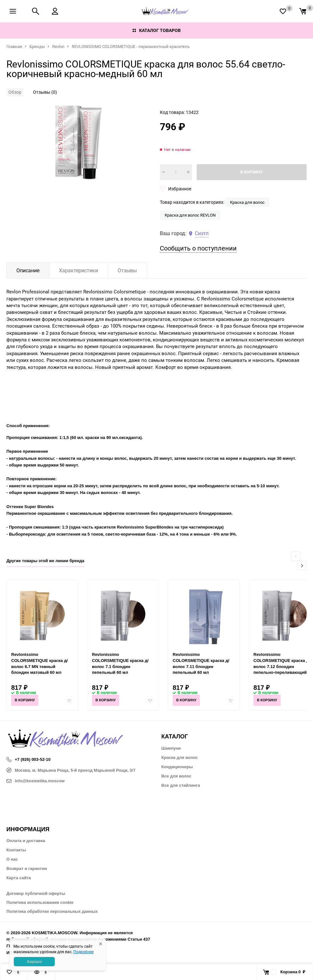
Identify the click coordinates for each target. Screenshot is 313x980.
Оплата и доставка (26, 841)
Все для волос (177, 776)
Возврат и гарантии (27, 868)
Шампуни (171, 748)
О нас (12, 859)
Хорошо (34, 961)
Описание (28, 270)
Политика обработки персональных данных (52, 911)
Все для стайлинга (181, 785)
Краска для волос (247, 202)
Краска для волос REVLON (190, 215)
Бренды (37, 46)
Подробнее (83, 952)
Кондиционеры (177, 767)
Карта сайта (19, 878)
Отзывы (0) (45, 92)
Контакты (16, 850)
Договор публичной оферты (36, 893)
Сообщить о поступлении (198, 248)
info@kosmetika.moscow (36, 781)
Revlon (58, 46)
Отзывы (127, 270)
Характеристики (78, 270)
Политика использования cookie (40, 902)
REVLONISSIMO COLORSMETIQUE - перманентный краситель (131, 46)
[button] (302, 566)
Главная (14, 46)
